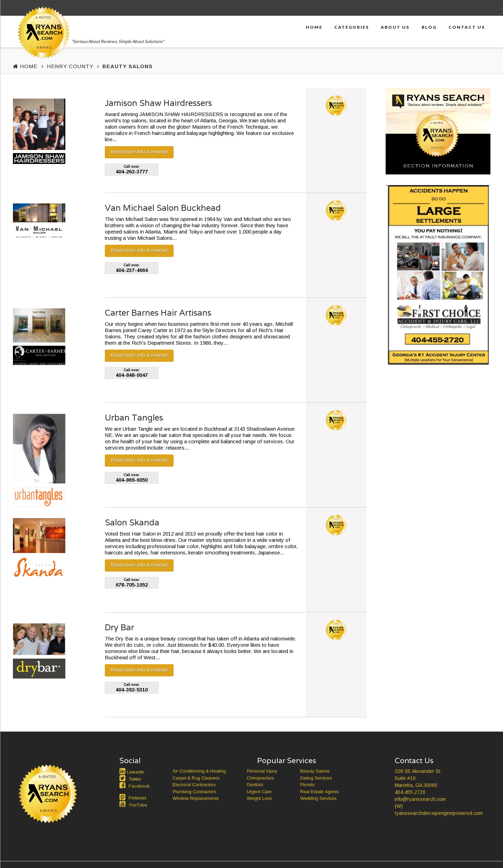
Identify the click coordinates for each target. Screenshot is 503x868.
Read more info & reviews (139, 152)
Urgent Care (259, 792)
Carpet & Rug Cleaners (196, 778)
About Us (395, 27)
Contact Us (467, 27)
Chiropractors (261, 778)
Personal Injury (262, 771)
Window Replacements (196, 798)
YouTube (138, 805)
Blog (429, 27)
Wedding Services (318, 798)
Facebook (139, 786)
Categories (352, 27)
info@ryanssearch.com (420, 799)
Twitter (135, 779)
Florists (307, 785)
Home (314, 27)
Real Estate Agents (319, 792)
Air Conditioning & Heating (199, 771)
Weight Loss (259, 798)
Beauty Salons (315, 771)
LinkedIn (136, 772)
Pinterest (137, 798)
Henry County (70, 66)
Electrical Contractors (194, 785)
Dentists (255, 785)
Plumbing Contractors (194, 792)
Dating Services (316, 778)
